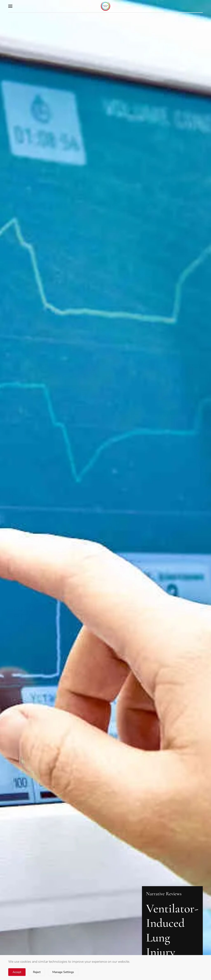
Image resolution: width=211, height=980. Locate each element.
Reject (37, 972)
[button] (10, 6)
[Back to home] (106, 6)
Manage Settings (63, 972)
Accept (17, 972)
